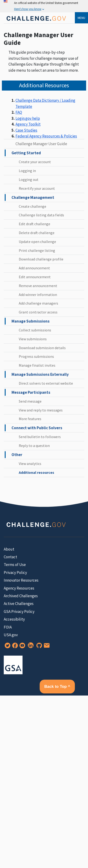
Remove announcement (38, 286)
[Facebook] (14, 647)
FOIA (8, 627)
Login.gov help (28, 118)
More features (30, 419)
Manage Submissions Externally (40, 374)
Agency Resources (19, 588)
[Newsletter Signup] (46, 647)
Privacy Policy (15, 573)
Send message (30, 401)
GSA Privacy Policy (19, 611)
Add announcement (34, 268)
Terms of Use (15, 565)
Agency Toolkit (28, 124)
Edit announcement (35, 277)
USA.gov (11, 635)
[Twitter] (7, 647)
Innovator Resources (21, 580)
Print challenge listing (37, 250)
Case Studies (26, 130)
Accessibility (14, 619)
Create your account (35, 162)
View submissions (33, 339)
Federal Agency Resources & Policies (46, 136)
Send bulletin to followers (40, 437)
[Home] (36, 22)
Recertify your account (37, 188)
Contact (10, 557)
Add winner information (38, 295)
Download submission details (42, 348)
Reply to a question (34, 446)
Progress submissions (36, 356)
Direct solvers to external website (46, 383)
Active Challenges (19, 604)
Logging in (27, 171)
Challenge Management (33, 197)
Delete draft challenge (37, 233)
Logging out (29, 179)
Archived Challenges (21, 596)
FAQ (19, 112)
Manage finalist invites (37, 365)
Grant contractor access (38, 312)
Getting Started (26, 153)
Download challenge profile (41, 259)
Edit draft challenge (34, 224)
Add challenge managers (38, 303)
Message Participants (31, 392)
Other (17, 455)
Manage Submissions (31, 321)
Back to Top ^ (57, 687)
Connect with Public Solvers (37, 428)
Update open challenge (37, 242)
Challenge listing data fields (41, 215)
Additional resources (36, 472)
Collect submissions (35, 330)
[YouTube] (21, 647)
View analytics (30, 464)
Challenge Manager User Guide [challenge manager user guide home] (41, 144)
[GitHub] (38, 647)
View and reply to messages (41, 410)
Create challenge (33, 206)
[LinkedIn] (30, 647)
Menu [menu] (81, 18)
